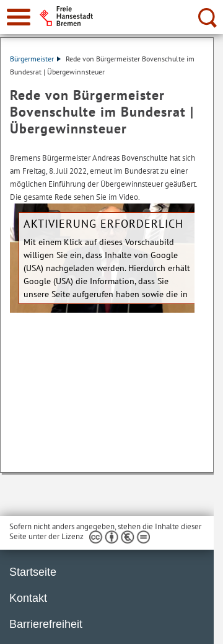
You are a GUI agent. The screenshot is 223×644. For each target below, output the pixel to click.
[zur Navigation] (19, 17)
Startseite (33, 572)
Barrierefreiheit (46, 624)
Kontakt (28, 598)
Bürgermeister (35, 59)
